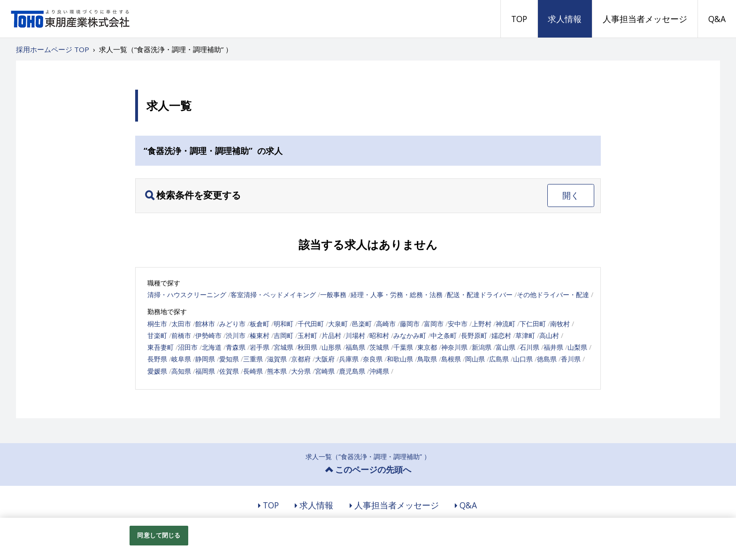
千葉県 (403, 347)
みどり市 (232, 324)
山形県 (331, 347)
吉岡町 (284, 335)
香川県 (571, 359)
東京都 (427, 347)
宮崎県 (325, 371)
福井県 (553, 347)
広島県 (499, 359)
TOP (519, 19)
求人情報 (565, 19)
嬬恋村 (501, 335)
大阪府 (325, 359)
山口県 (523, 359)
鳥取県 (427, 359)
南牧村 (560, 324)
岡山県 (475, 359)
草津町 (525, 335)
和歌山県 (400, 359)
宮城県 (284, 347)
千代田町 (311, 324)
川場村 (355, 335)
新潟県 (482, 347)
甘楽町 (157, 335)
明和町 (284, 324)
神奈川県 (454, 347)
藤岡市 (410, 324)
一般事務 (333, 295)
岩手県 (260, 347)
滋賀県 (277, 359)
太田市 (181, 324)
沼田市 (188, 347)
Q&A (717, 19)
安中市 (458, 324)
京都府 (301, 359)
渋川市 (236, 335)
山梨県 (577, 347)
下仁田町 (533, 324)
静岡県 (205, 359)
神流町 (506, 324)
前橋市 (181, 335)
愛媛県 (157, 371)
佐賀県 (229, 371)
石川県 (529, 347)
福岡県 (205, 371)
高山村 (549, 335)
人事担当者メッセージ (645, 19)
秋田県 (307, 347)
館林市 (205, 324)
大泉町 (338, 324)
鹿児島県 (352, 371)
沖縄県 (379, 371)
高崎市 (386, 324)
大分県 (301, 371)
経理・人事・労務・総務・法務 (397, 295)
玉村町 (307, 335)
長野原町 (474, 335)
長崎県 (253, 371)
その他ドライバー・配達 (553, 295)
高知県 (181, 371)
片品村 (331, 335)
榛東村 (260, 335)
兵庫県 (349, 359)
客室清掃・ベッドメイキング (273, 295)
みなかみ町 (410, 335)
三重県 (253, 359)
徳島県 (547, 359)
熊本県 (277, 371)
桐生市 (157, 324)
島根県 (451, 359)
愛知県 (229, 359)
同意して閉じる (159, 535)
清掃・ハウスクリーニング (187, 295)
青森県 (236, 347)
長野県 (157, 359)
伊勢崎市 (208, 335)
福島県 (355, 347)
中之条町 (444, 335)
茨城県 (379, 347)
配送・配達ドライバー (480, 295)
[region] (368, 539)
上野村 (482, 324)
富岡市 (434, 324)
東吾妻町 (161, 347)
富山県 (506, 347)
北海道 (212, 347)
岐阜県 (181, 359)
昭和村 (379, 335)
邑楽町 (362, 324)
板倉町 (260, 324)
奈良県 (373, 359)
